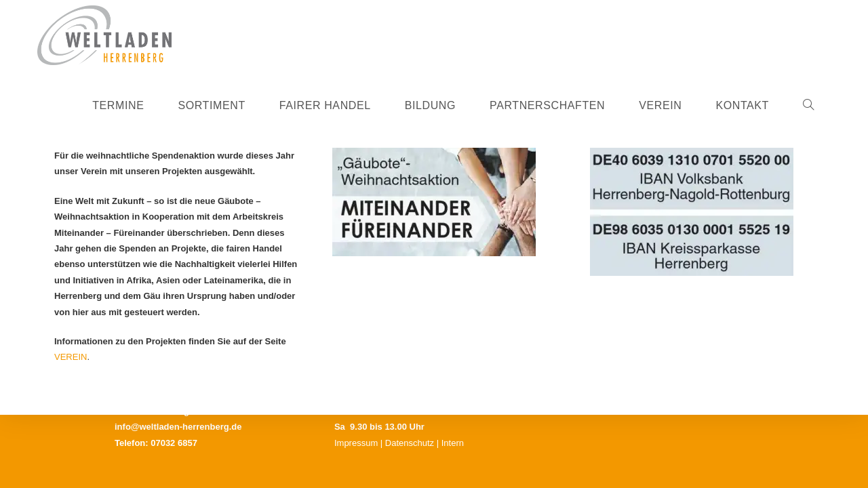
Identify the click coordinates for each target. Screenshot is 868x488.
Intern (453, 443)
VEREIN (71, 357)
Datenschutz (410, 443)
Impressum (356, 443)
